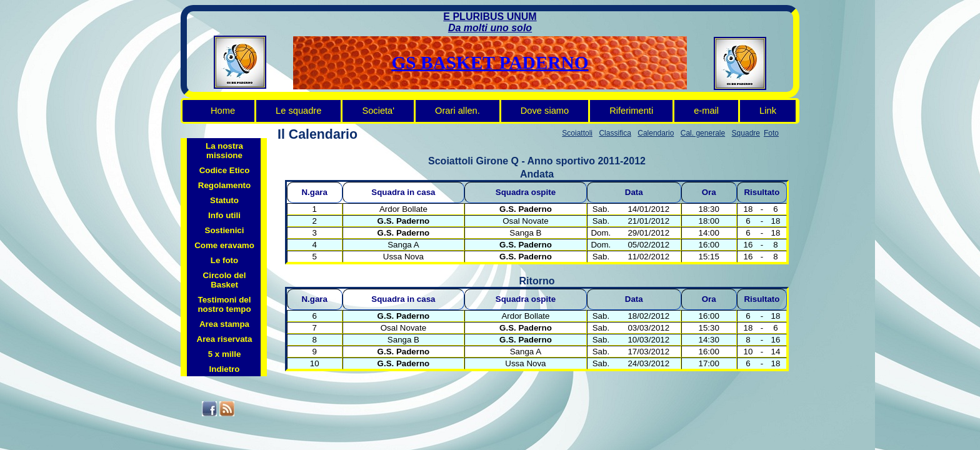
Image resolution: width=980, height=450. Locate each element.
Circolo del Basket (225, 280)
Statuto (224, 200)
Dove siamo (545, 111)
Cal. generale (703, 133)
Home (223, 111)
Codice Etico (225, 170)
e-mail (706, 111)
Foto (771, 133)
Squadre (746, 133)
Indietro (225, 369)
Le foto (224, 260)
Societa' (378, 111)
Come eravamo (224, 245)
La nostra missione (224, 151)
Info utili (224, 215)
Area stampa (224, 324)
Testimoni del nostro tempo (224, 304)
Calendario (656, 133)
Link (768, 111)
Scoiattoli (577, 133)
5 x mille (225, 354)
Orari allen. (457, 111)
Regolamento (224, 185)
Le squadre (298, 111)
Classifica (615, 133)
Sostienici (225, 230)
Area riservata (225, 339)
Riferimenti (631, 111)
